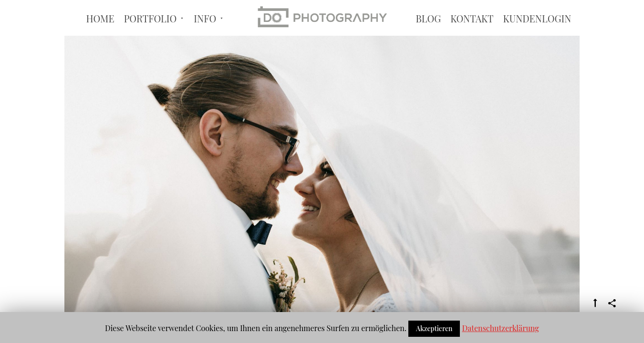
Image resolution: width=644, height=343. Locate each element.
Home (100, 36)
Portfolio (151, 36)
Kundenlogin (537, 36)
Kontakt (472, 36)
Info (205, 36)
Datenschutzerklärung (500, 328)
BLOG (428, 36)
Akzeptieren (434, 328)
